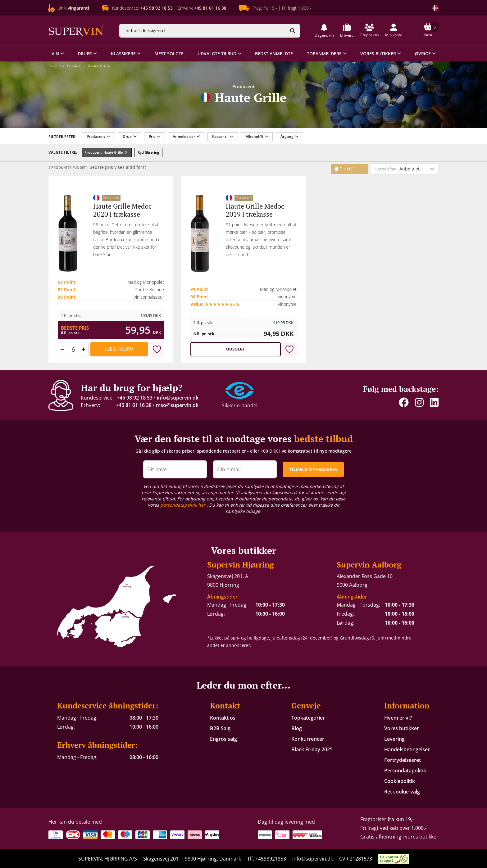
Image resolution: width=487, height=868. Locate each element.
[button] (324, 31)
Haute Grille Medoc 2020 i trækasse (122, 210)
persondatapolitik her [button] (183, 505)
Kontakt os (223, 718)
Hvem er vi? (398, 718)
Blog (297, 728)
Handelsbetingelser (407, 749)
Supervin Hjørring (241, 565)
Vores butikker (402, 728)
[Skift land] (435, 8)
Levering (394, 739)
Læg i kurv (119, 349)
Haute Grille (99, 66)
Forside (74, 66)
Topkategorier (308, 718)
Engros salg (223, 739)
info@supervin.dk (178, 398)
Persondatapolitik (405, 771)
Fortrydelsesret (403, 760)
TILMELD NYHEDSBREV (313, 469)
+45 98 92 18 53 (135, 398)
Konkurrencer (308, 739)
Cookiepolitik (400, 781)
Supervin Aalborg (369, 565)
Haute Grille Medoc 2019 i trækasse (255, 210)
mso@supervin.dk (177, 405)
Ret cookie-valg (402, 792)
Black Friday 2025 (312, 749)
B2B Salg (220, 728)
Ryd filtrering (148, 152)
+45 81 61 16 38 (134, 405)
